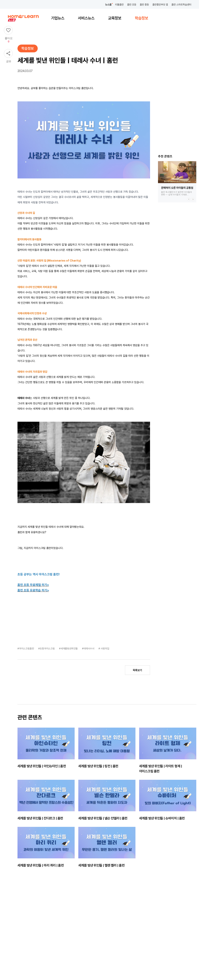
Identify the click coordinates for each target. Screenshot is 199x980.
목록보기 (137, 670)
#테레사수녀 (88, 649)
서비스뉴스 (86, 18)
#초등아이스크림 (47, 649)
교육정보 (115, 18)
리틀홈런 (119, 5)
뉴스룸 (108, 5)
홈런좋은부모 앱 (160, 5)
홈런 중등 (144, 5)
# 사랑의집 (104, 649)
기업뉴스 (58, 18)
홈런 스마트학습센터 (181, 5)
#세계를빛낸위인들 (69, 649)
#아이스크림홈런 (26, 649)
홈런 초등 (132, 5)
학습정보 (141, 18)
